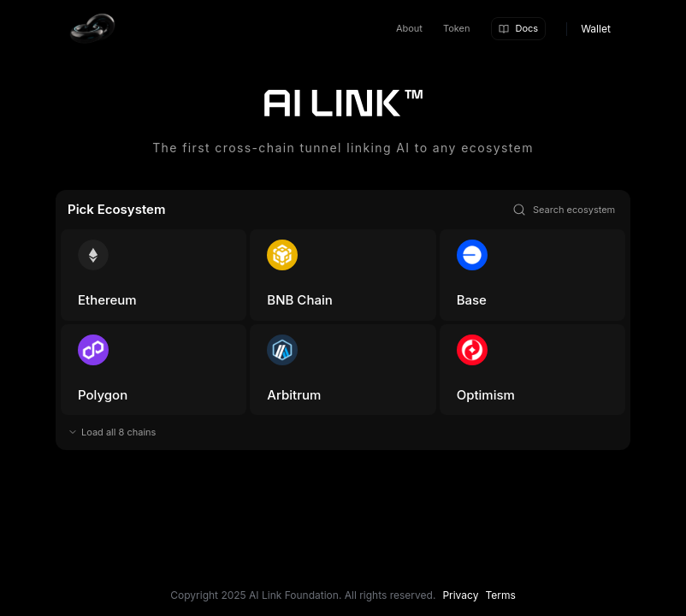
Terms (500, 595)
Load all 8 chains (118, 432)
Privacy (460, 595)
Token (457, 28)
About (409, 28)
